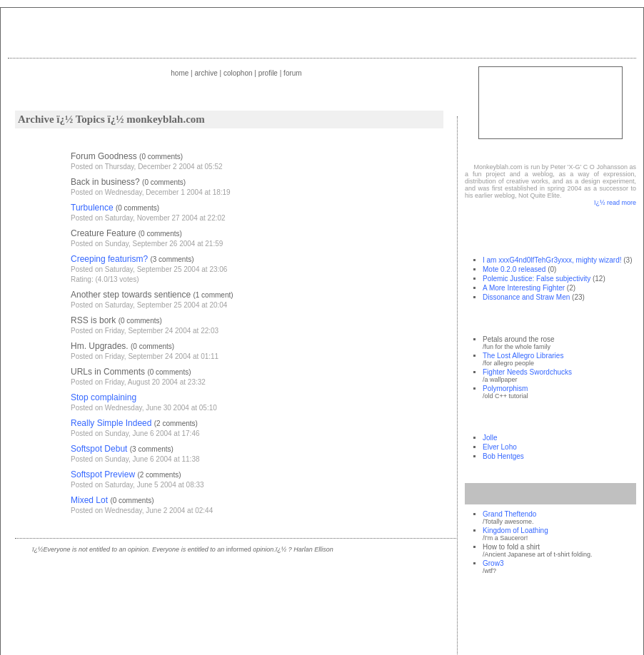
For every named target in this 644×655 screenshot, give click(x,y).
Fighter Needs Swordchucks (527, 372)
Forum (293, 73)
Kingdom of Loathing (515, 530)
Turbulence (92, 208)
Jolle (490, 438)
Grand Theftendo (509, 514)
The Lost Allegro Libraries (523, 356)
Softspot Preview (103, 474)
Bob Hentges (503, 456)
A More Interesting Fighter (524, 288)
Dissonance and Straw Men (526, 297)
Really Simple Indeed (111, 423)
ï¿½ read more (615, 203)
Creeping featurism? (109, 259)
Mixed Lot (89, 500)
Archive (206, 73)
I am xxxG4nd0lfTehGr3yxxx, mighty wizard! (552, 260)
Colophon (238, 73)
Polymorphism (505, 389)
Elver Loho (500, 447)
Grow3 (493, 563)
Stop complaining (104, 397)
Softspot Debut (99, 449)
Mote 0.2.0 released (514, 269)
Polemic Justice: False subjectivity (537, 279)
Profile (268, 73)
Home (180, 73)
